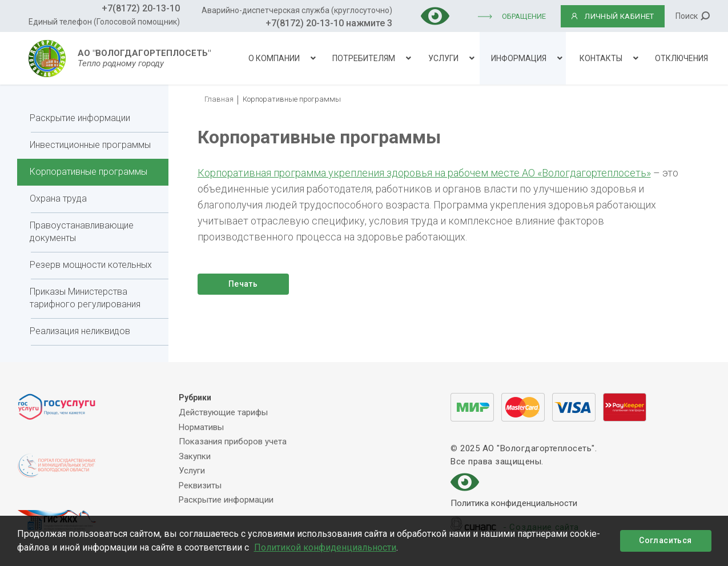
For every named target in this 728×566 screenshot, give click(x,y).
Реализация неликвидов (80, 331)
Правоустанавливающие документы (82, 232)
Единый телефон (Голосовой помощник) (104, 22)
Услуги (443, 58)
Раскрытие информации (80, 118)
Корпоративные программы (89, 172)
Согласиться (665, 540)
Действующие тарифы (223, 412)
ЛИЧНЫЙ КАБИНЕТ (612, 16)
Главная (219, 99)
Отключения (681, 58)
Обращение (524, 16)
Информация (519, 58)
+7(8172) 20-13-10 (141, 8)
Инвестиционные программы (90, 145)
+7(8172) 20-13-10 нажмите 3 (329, 23)
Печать (243, 284)
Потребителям (364, 58)
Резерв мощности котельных (91, 265)
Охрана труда (58, 198)
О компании (274, 58)
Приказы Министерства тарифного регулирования (85, 298)
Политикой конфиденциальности (325, 547)
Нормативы (201, 427)
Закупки (195, 456)
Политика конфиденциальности (514, 504)
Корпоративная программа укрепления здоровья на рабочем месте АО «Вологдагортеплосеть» (424, 173)
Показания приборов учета (233, 441)
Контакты (601, 58)
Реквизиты (200, 485)
